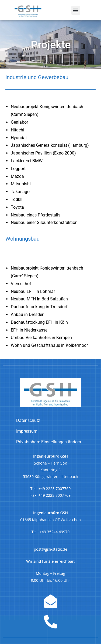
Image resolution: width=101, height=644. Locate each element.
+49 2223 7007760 (55, 489)
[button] (76, 10)
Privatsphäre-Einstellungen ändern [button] (49, 442)
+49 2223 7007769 (55, 495)
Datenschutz (28, 420)
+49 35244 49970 (55, 532)
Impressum (27, 431)
